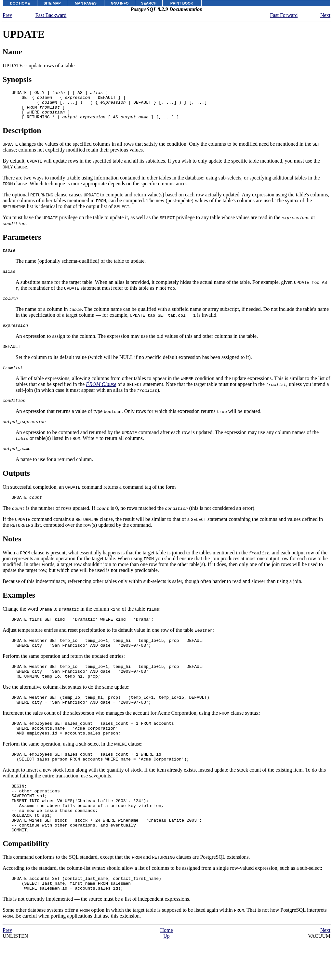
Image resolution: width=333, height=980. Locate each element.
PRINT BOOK (182, 3)
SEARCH (149, 3)
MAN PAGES (86, 3)
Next (325, 15)
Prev (7, 15)
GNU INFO (120, 3)
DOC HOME (20, 3)
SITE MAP (52, 3)
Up (166, 977)
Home (166, 971)
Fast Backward (51, 15)
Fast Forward (284, 15)
